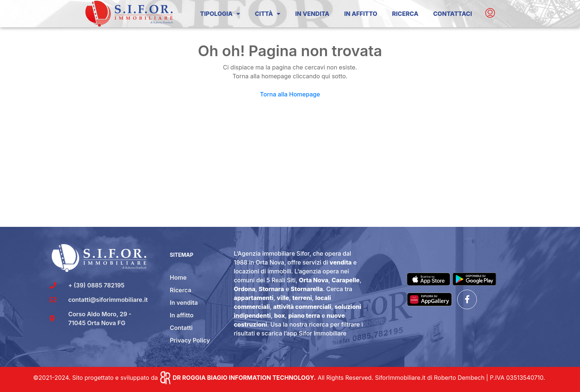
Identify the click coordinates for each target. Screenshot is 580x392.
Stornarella (307, 289)
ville (283, 298)
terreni (302, 298)
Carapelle (346, 280)
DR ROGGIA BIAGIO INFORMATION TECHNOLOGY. (244, 378)
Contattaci (453, 14)
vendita (341, 262)
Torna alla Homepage (290, 94)
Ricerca (405, 14)
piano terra (304, 316)
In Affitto (360, 14)
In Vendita (312, 14)
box (279, 316)
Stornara (271, 289)
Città (268, 14)
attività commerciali (302, 307)
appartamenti (254, 298)
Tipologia (220, 14)
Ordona (245, 289)
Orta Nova (313, 280)
